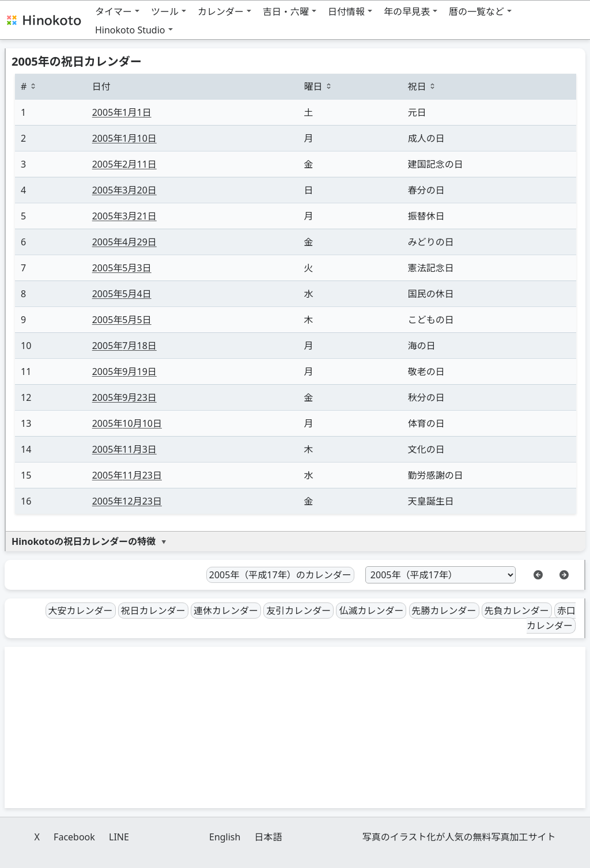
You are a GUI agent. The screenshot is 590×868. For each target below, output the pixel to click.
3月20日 (124, 190)
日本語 (268, 837)
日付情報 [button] (346, 12)
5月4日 (122, 294)
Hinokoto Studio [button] (130, 30)
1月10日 (124, 138)
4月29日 (124, 242)
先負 (517, 611)
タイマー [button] (114, 12)
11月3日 (124, 449)
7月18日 (124, 346)
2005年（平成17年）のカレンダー (280, 575)
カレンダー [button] (221, 12)
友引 (298, 611)
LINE (119, 837)
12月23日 (127, 501)
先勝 (444, 611)
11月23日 (127, 475)
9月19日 (124, 372)
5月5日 (122, 320)
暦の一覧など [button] (476, 12)
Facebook (74, 837)
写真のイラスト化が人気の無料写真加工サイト (459, 837)
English (225, 837)
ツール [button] (165, 12)
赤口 (551, 618)
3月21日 (124, 216)
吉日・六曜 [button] (286, 12)
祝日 (153, 611)
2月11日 (124, 164)
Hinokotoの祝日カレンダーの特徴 (84, 541)
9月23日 (124, 397)
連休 (226, 611)
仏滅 (371, 611)
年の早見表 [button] (407, 12)
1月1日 (122, 112)
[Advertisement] (295, 727)
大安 (81, 611)
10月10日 (127, 423)
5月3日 (122, 268)
